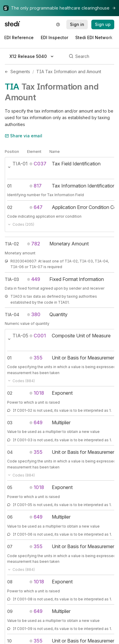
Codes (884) (21, 381)
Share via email (24, 136)
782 (34, 244)
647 (36, 207)
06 (10, 517)
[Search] (91, 56)
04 (10, 452)
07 (10, 547)
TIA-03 (12, 279)
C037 (38, 164)
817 (36, 186)
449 (34, 279)
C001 (38, 336)
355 (36, 358)
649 (36, 422)
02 (10, 207)
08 (10, 582)
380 (34, 314)
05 (10, 487)
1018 (37, 393)
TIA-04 (12, 315)
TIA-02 (12, 244)
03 (10, 423)
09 (10, 611)
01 (9, 186)
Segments (20, 72)
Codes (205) (21, 224)
